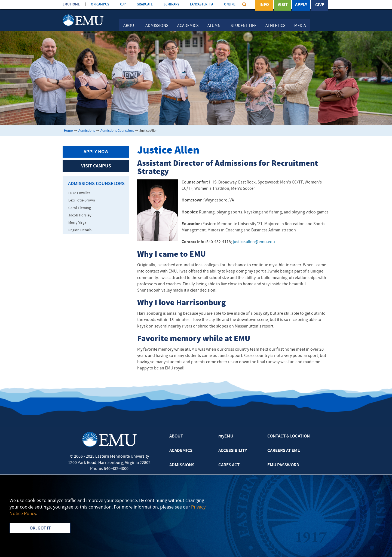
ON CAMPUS (100, 4)
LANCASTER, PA (202, 4)
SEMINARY (171, 4)
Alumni (215, 26)
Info (264, 5)
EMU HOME (71, 4)
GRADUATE (145, 4)
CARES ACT (229, 465)
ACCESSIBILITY (233, 451)
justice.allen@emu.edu (254, 242)
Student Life (244, 26)
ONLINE (230, 4)
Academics (188, 26)
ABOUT (176, 436)
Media (300, 26)
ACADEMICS (181, 451)
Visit (283, 5)
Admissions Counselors (117, 131)
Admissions (157, 26)
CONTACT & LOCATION (289, 436)
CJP (123, 4)
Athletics (275, 26)
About (130, 26)
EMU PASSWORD (283, 465)
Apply (301, 5)
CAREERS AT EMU (284, 451)
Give (320, 5)
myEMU (226, 436)
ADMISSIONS (182, 465)
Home (68, 131)
